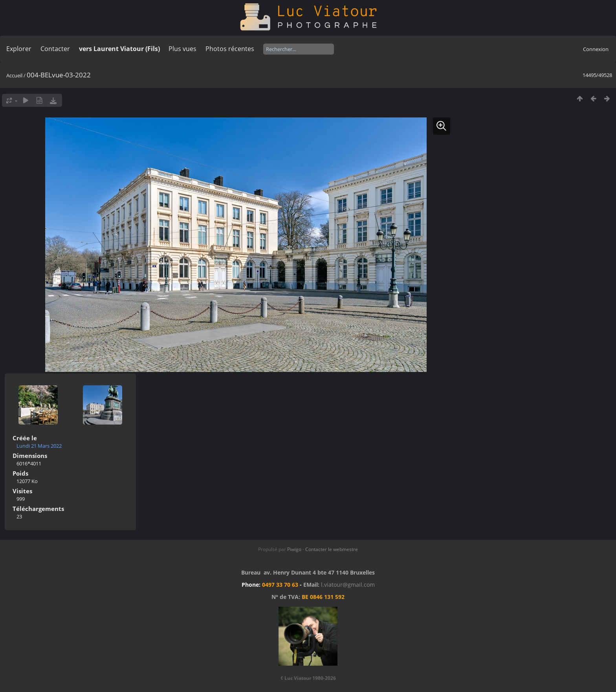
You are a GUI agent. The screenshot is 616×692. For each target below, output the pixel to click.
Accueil (14, 75)
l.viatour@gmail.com (348, 585)
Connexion (596, 49)
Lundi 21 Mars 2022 (39, 446)
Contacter (55, 49)
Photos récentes (230, 49)
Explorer (19, 49)
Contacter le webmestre (332, 549)
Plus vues (182, 49)
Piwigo (294, 549)
